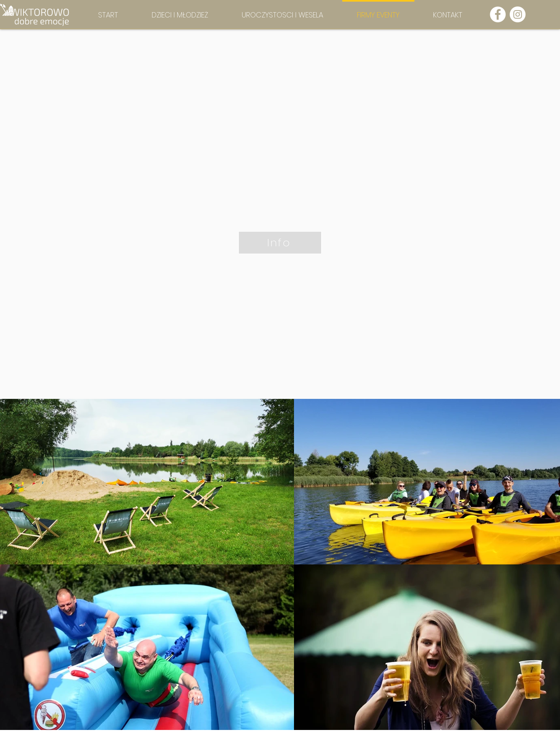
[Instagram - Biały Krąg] (518, 14)
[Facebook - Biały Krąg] (498, 14)
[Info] (280, 243)
